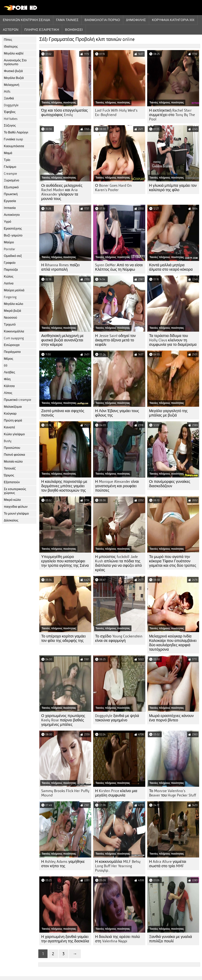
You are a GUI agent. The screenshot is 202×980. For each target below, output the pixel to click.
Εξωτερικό (11, 187)
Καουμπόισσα (14, 146)
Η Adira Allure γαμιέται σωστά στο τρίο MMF (168, 864)
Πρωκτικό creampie (18, 400)
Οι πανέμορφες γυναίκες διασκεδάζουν (170, 484)
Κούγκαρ (10, 414)
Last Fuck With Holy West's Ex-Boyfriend (116, 113)
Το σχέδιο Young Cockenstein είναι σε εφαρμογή (119, 638)
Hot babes (11, 119)
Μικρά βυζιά (12, 311)
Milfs (7, 92)
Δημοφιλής (136, 20)
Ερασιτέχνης (13, 229)
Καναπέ (9, 427)
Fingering (10, 297)
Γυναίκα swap (13, 139)
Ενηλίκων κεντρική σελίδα (27, 20)
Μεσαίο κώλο (13, 462)
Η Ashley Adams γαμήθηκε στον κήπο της (63, 864)
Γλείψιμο (10, 167)
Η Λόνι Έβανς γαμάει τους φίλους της (117, 413)
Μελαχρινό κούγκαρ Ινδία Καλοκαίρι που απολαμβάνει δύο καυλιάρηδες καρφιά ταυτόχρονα (173, 643)
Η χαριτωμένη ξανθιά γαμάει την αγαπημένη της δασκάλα (65, 939)
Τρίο (7, 160)
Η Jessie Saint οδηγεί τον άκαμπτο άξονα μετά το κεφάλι (115, 340)
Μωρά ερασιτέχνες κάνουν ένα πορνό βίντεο (171, 718)
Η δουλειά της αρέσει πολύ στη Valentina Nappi (117, 939)
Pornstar (9, 249)
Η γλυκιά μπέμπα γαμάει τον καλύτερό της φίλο (173, 188)
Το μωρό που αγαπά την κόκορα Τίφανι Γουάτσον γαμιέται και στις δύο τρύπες (173, 561)
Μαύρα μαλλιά (14, 290)
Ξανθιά (9, 98)
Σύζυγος (10, 125)
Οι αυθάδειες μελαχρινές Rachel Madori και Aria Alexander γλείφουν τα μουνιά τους (62, 192)
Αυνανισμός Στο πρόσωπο (15, 62)
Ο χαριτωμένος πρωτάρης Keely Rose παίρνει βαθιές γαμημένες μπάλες (63, 720)
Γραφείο (10, 263)
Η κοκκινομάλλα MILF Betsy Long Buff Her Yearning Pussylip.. (118, 866)
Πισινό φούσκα (14, 455)
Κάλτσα (9, 386)
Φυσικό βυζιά (13, 71)
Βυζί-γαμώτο (13, 235)
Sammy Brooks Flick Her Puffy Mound (65, 793)
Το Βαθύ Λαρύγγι (16, 132)
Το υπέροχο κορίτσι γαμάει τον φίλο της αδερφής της (63, 638)
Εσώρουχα (12, 345)
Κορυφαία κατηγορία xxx (173, 20)
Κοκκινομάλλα (14, 331)
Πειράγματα (12, 352)
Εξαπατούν (12, 482)
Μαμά (8, 153)
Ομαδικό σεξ (13, 256)
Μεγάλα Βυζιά (14, 78)
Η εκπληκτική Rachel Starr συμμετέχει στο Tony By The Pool (172, 115)
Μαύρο (9, 242)
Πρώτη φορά (13, 420)
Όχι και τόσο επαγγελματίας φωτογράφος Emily (64, 113)
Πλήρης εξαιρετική (42, 30)
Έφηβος (10, 112)
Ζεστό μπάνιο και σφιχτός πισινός (63, 413)
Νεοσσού (10, 318)
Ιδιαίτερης (11, 47)
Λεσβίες (9, 372)
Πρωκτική (11, 194)
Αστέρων (11, 30)
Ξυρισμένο (11, 180)
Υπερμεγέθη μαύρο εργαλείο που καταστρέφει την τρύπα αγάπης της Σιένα (65, 561)
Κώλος (9, 276)
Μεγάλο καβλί (14, 53)
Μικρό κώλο (12, 500)
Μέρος (9, 359)
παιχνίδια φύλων (16, 507)
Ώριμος (9, 475)
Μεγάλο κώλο (14, 304)
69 (6, 366)
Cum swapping (14, 338)
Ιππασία (10, 208)
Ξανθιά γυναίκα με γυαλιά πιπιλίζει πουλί (171, 939)
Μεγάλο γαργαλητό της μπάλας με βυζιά (168, 413)
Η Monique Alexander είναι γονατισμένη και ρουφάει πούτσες (117, 486)
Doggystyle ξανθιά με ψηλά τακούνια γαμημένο (117, 718)
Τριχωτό (10, 324)
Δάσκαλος (11, 520)
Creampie (10, 174)
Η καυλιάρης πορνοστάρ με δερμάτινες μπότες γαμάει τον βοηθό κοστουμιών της (64, 486)
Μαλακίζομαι (13, 407)
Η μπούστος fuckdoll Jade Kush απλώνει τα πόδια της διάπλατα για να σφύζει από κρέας (118, 563)
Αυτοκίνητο (12, 215)
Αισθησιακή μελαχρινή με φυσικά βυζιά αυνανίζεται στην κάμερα (62, 340)
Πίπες (8, 40)
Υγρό (7, 222)
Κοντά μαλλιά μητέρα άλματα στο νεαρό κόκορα (171, 267)
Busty (8, 441)
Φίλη (7, 379)
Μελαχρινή (11, 85)
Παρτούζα (11, 270)
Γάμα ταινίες (67, 20)
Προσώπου (12, 448)
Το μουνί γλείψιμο (16, 514)
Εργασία (10, 201)
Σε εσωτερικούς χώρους (15, 491)
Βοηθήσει (74, 30)
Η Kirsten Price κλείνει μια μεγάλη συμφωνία (116, 793)
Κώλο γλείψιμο (14, 434)
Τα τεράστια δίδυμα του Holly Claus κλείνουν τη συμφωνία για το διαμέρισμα (173, 340)
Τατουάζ (10, 468)
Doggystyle (11, 105)
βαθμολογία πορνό (102, 20)
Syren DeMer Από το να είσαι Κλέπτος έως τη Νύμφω (119, 267)
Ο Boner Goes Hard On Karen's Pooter (113, 188)
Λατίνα (9, 283)
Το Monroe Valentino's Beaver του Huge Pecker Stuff (173, 793)
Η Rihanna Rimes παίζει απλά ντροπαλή (60, 267)
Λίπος (8, 393)
